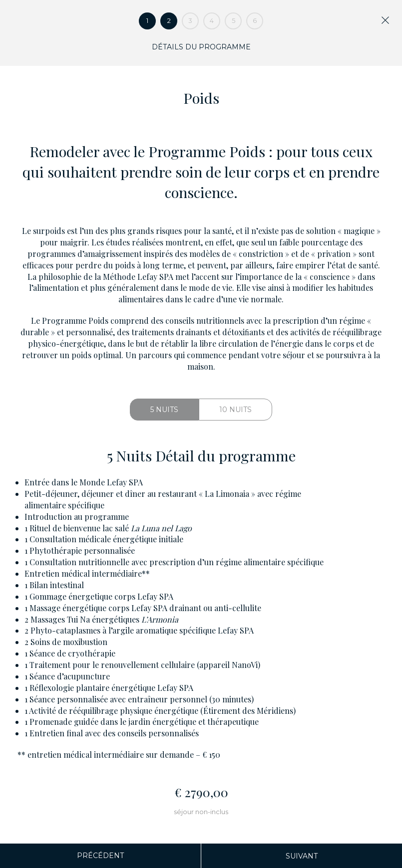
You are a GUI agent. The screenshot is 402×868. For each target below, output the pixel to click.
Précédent (100, 856)
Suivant (302, 856)
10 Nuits (235, 410)
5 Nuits (164, 410)
